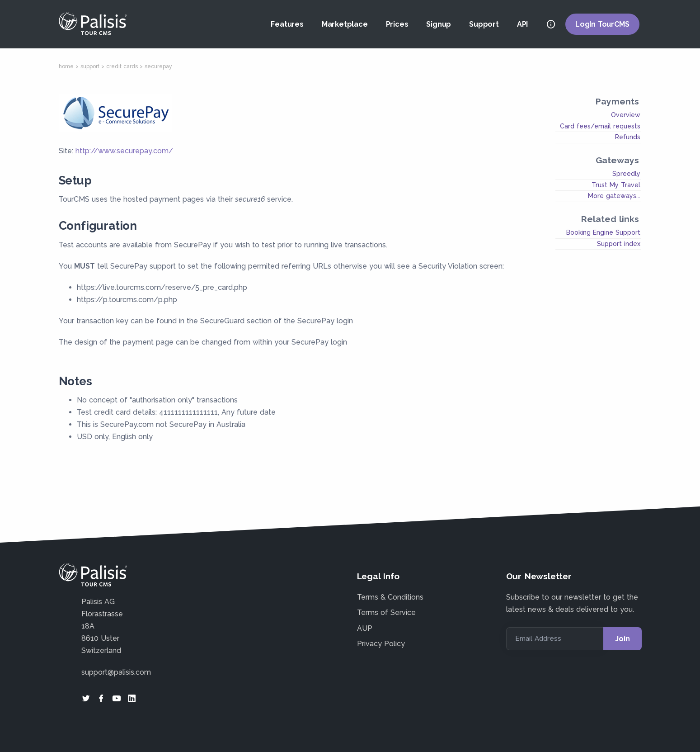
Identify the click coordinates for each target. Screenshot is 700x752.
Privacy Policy (381, 644)
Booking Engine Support (603, 232)
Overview (626, 115)
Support (484, 24)
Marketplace (345, 24)
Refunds (628, 137)
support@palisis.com (116, 672)
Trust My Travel (616, 185)
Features (287, 24)
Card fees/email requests (600, 126)
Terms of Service (386, 612)
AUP (365, 628)
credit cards (122, 66)
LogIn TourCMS (602, 24)
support (90, 66)
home (66, 66)
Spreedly (626, 174)
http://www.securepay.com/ (124, 151)
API (522, 24)
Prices (397, 24)
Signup (439, 24)
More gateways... (614, 196)
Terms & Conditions (390, 597)
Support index (619, 244)
